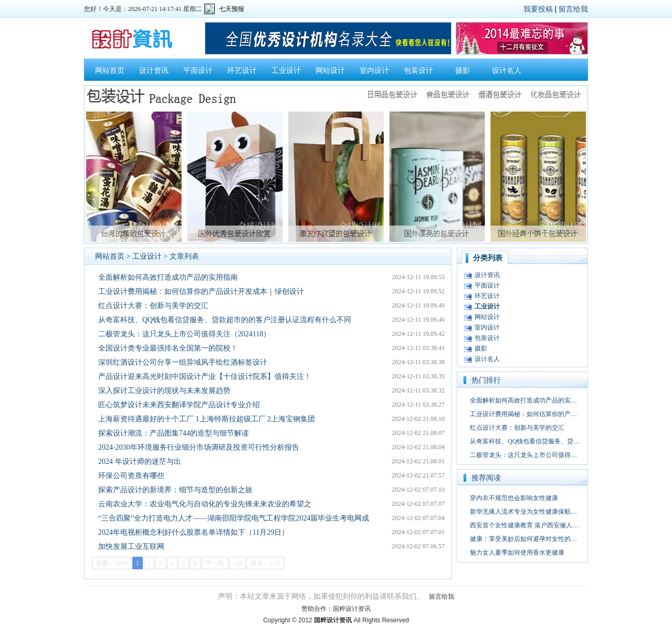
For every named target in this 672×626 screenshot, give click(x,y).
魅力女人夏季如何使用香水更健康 (517, 553)
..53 (237, 563)
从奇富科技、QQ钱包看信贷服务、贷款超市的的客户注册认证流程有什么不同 (225, 320)
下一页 (215, 563)
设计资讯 (154, 71)
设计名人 (507, 71)
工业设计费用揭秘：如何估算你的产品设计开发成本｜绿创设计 (201, 291)
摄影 (463, 71)
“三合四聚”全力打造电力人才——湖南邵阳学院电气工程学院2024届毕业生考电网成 (234, 518)
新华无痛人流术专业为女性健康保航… (523, 512)
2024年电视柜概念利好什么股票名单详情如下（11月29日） (193, 532)
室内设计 (374, 71)
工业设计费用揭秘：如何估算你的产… (523, 414)
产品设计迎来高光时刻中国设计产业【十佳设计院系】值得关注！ (205, 376)
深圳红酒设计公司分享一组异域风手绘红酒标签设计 (183, 362)
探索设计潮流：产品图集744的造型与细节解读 (174, 433)
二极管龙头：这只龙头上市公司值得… (523, 455)
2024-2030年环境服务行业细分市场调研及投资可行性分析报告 (199, 447)
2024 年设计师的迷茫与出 (140, 461)
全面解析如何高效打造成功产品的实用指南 (168, 277)
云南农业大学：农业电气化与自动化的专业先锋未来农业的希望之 (205, 504)
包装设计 (418, 71)
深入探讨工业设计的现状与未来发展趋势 (164, 391)
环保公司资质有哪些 (131, 476)
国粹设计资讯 (352, 609)
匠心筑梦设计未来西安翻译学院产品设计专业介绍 (179, 405)
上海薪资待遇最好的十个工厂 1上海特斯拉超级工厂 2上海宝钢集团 (207, 419)
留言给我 (573, 9)
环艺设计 (242, 71)
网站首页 (110, 71)
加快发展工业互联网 (131, 547)
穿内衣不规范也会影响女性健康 (514, 498)
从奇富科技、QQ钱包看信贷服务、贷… (525, 441)
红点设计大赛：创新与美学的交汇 (153, 306)
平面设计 (198, 71)
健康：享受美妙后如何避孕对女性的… (523, 539)
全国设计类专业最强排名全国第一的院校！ (168, 348)
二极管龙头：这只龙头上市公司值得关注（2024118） (184, 334)
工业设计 (286, 71)
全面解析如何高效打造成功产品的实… (523, 400)
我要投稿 (538, 9)
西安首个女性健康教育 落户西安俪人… (524, 525)
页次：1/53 (265, 563)
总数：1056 (112, 563)
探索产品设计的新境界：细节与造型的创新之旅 (175, 490)
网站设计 (330, 71)
